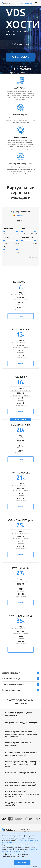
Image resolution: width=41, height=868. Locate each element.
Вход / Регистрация (26, 3)
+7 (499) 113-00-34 (26, 829)
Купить (21, 316)
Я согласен (22, 862)
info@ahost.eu (26, 832)
